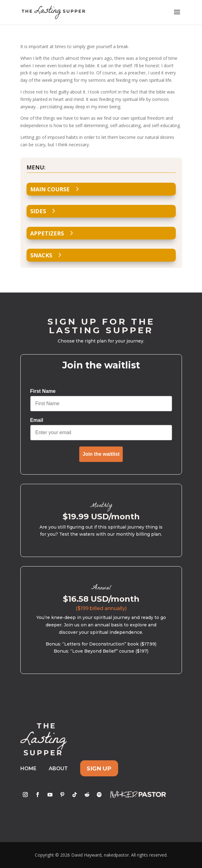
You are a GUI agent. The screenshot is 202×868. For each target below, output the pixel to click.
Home (28, 768)
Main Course (50, 189)
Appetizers (47, 233)
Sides (38, 211)
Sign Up (99, 768)
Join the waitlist (101, 454)
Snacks (41, 255)
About (58, 768)
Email (37, 420)
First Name (43, 391)
